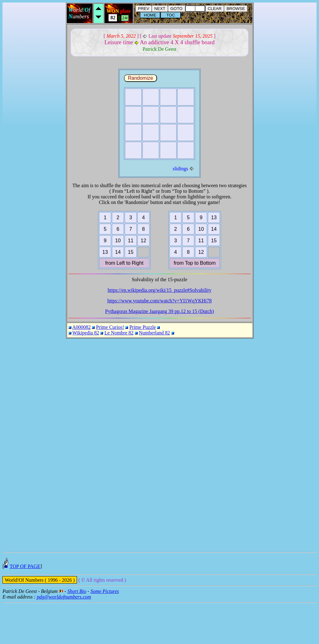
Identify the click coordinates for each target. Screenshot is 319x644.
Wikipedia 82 (86, 333)
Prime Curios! (110, 327)
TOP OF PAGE (25, 607)
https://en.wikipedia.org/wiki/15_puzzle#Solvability (160, 290)
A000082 (82, 327)
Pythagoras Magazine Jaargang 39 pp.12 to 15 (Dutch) (160, 311)
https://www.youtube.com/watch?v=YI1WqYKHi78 (159, 301)
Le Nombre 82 (119, 333)
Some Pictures (105, 632)
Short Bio (77, 632)
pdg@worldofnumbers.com (64, 638)
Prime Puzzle (143, 327)
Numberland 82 (155, 333)
